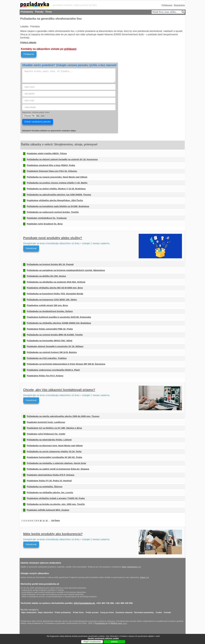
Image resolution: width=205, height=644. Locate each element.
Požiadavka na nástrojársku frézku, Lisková (49, 440)
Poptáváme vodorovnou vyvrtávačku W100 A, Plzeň (53, 370)
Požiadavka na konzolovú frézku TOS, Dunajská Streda (55, 294)
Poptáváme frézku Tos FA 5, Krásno (45, 376)
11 (44, 521)
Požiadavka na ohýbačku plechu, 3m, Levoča (50, 492)
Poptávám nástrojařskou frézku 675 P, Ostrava (51, 475)
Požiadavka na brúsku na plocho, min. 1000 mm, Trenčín (56, 504)
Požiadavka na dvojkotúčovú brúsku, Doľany (50, 311)
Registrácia (179, 5)
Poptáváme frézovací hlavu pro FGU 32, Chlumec (52, 171)
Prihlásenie (29, 54)
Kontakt (167, 612)
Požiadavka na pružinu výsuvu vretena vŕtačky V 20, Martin (57, 183)
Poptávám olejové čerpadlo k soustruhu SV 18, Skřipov (55, 346)
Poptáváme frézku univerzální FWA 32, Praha (50, 329)
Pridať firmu (78, 612)
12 (47, 521)
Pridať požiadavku (63, 612)
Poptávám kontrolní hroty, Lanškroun (46, 422)
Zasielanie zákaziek (124, 612)
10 (41, 521)
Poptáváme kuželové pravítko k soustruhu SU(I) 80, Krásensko (59, 317)
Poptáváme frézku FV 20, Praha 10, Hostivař (49, 481)
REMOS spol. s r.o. (119, 623)
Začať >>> (145, 577)
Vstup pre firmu (107, 612)
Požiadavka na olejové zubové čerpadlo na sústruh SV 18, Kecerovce (62, 159)
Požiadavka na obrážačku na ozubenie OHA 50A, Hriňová (56, 282)
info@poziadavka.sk (84, 603)
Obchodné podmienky (144, 612)
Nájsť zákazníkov (46, 612)
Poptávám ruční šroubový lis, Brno (45, 224)
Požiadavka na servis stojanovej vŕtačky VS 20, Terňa (54, 451)
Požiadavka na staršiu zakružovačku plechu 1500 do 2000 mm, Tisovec (63, 416)
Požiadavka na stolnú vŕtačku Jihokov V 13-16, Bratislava (56, 189)
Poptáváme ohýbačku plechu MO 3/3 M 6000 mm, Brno (55, 288)
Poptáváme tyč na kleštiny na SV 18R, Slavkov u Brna (54, 428)
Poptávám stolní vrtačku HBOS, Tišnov (47, 153)
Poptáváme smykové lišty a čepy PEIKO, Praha (51, 165)
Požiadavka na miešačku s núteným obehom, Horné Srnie (56, 463)
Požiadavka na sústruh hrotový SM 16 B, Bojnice (52, 352)
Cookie (159, 612)
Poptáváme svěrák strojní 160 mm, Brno (47, 305)
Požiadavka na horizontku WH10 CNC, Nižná (50, 341)
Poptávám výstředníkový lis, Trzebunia (47, 218)
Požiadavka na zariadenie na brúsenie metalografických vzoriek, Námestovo (66, 270)
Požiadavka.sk (101, 623)
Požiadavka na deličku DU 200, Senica (46, 276)
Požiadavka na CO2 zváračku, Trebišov (47, 358)
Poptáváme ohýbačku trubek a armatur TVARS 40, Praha (56, 498)
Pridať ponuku (92, 612)
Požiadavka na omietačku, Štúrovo (45, 487)
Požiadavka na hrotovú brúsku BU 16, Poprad (50, 264)
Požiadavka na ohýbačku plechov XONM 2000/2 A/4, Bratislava (59, 323)
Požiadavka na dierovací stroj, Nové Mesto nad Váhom (55, 446)
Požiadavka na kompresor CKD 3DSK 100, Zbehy (52, 300)
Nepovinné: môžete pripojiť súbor (36, 112)
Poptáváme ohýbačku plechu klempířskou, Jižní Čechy (55, 200)
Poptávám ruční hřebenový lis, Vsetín (46, 434)
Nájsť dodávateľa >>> (131, 567)
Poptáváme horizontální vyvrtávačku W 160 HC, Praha (54, 457)
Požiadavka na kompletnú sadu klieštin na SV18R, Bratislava (58, 206)
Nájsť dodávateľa (29, 612)
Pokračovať (31, 248)
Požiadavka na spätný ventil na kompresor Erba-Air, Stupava (58, 469)
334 (53, 521)
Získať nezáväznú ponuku (38, 122)
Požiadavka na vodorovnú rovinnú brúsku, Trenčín (53, 212)
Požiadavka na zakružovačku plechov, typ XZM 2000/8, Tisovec (59, 195)
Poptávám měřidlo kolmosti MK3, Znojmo (48, 510)
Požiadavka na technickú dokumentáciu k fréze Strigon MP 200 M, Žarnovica (66, 364)
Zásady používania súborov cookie (103, 638)
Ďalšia (57, 521)
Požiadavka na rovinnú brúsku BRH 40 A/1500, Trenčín (55, 335)
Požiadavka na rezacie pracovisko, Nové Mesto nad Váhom (57, 177)
